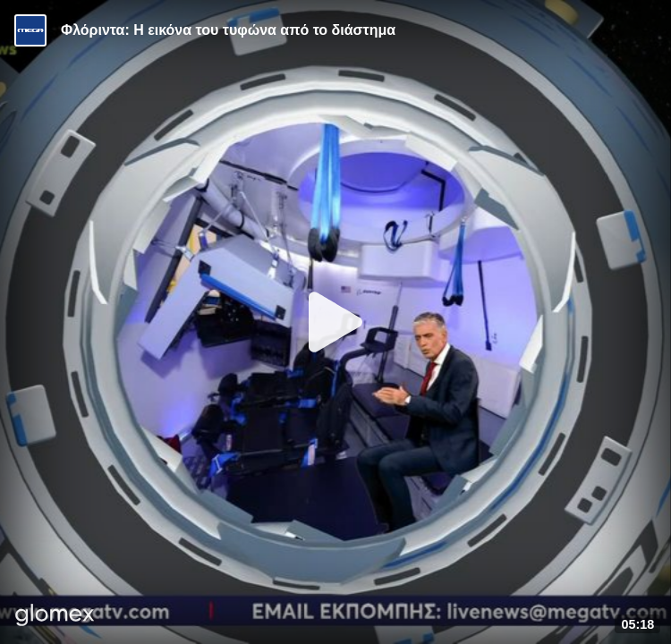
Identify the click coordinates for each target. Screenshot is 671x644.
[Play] (335, 322)
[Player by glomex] (55, 617)
